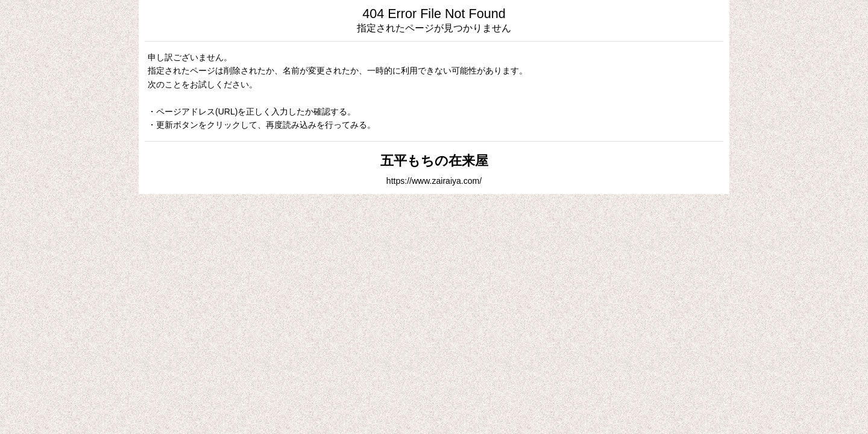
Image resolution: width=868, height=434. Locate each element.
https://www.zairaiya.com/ (434, 181)
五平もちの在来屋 (434, 161)
